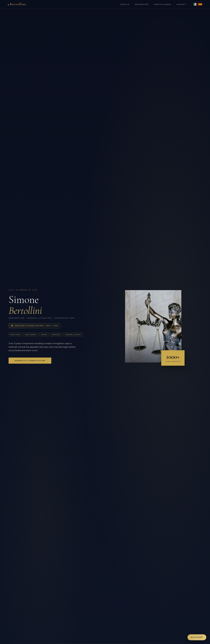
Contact (181, 5)
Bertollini (19, 4)
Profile (124, 5)
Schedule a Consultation (30, 361)
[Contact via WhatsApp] (197, 637)
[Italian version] (195, 4)
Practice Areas (162, 5)
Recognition (141, 5)
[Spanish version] (200, 4)
